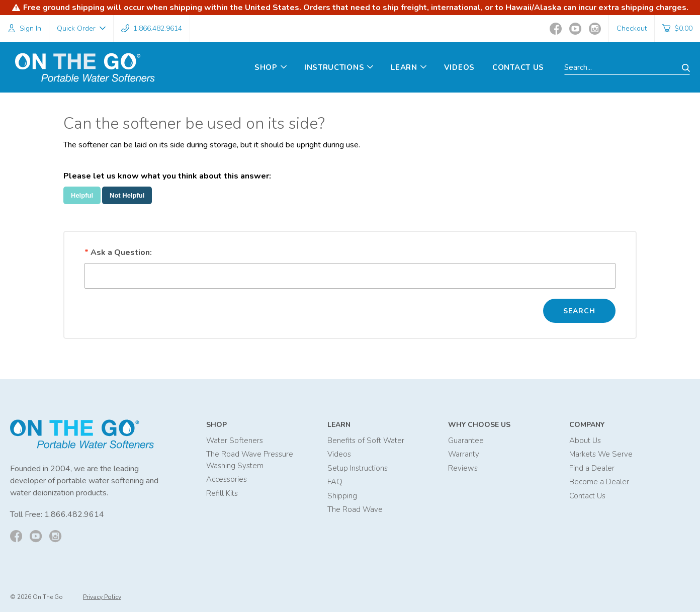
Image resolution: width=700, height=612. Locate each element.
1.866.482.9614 (74, 515)
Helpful (82, 195)
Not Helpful (127, 195)
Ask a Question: (118, 252)
